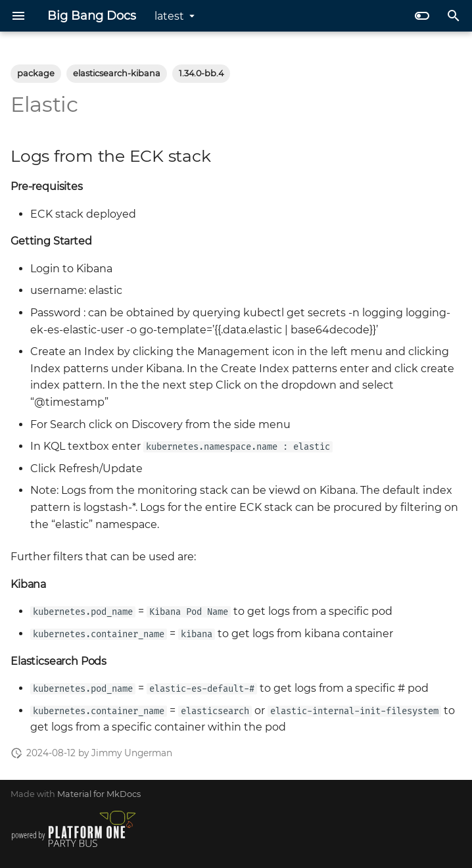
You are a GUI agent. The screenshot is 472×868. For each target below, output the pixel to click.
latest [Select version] (169, 16)
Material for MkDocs (99, 794)
